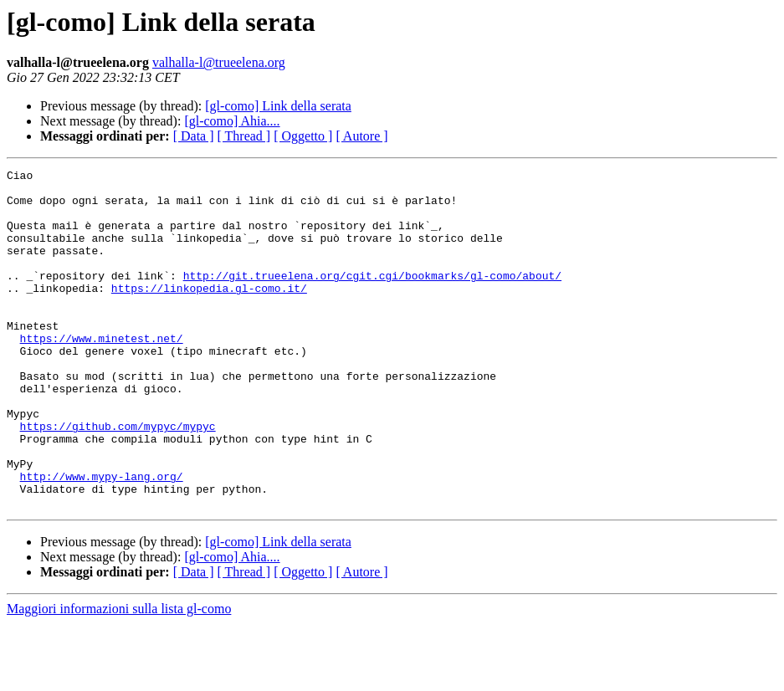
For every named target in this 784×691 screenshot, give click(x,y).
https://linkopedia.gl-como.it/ (209, 313)
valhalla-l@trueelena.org (219, 62)
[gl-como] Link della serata (278, 106)
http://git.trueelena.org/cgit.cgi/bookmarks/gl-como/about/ (372, 298)
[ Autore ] (361, 136)
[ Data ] (194, 136)
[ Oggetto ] (303, 136)
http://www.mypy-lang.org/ (102, 539)
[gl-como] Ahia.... (232, 121)
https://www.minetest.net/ (102, 373)
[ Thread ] (244, 136)
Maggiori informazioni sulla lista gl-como (119, 676)
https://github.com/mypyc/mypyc (118, 479)
